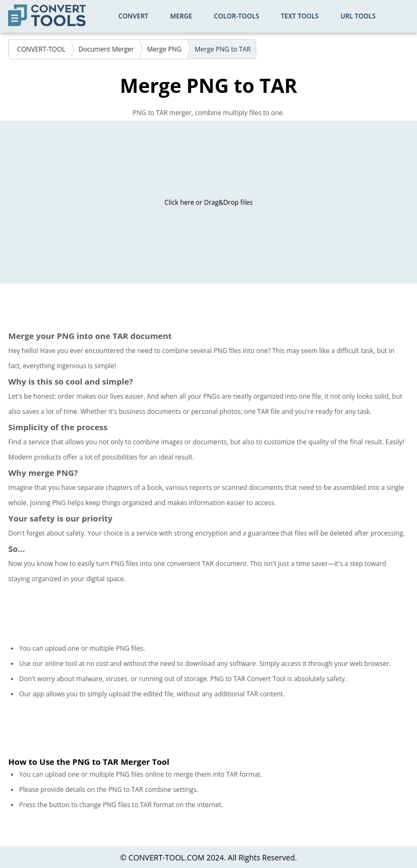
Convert (133, 16)
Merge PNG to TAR (223, 49)
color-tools (236, 16)
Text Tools (300, 16)
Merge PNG (165, 49)
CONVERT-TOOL (41, 49)
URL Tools (358, 16)
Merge (181, 16)
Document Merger (106, 49)
